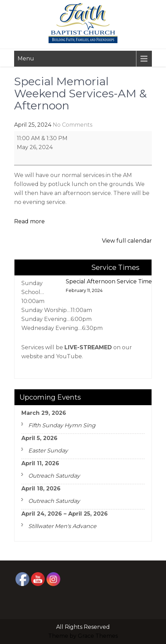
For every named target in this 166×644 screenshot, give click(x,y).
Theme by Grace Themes (83, 636)
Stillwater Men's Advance (62, 526)
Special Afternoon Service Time (109, 287)
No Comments (72, 125)
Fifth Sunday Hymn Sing (62, 425)
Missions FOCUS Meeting (53, 269)
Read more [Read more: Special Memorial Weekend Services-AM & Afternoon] (29, 221)
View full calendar (127, 241)
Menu (26, 58)
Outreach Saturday (54, 476)
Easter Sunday (48, 451)
